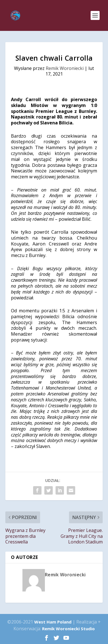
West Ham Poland (53, 622)
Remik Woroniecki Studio (68, 629)
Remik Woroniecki (65, 68)
